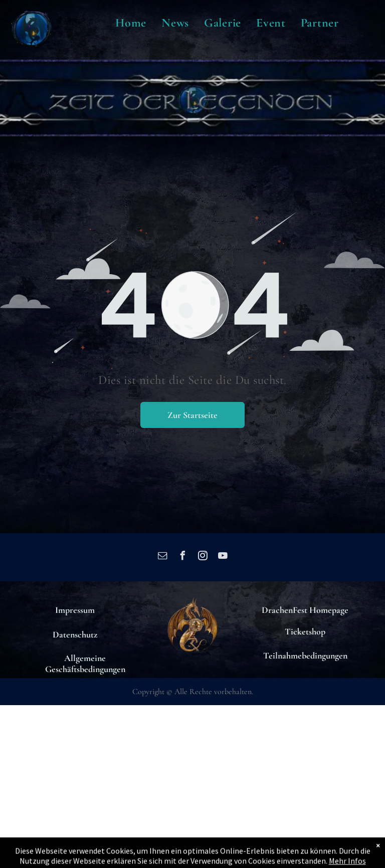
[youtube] (223, 557)
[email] (162, 557)
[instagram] (203, 557)
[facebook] (182, 557)
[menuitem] (131, 23)
